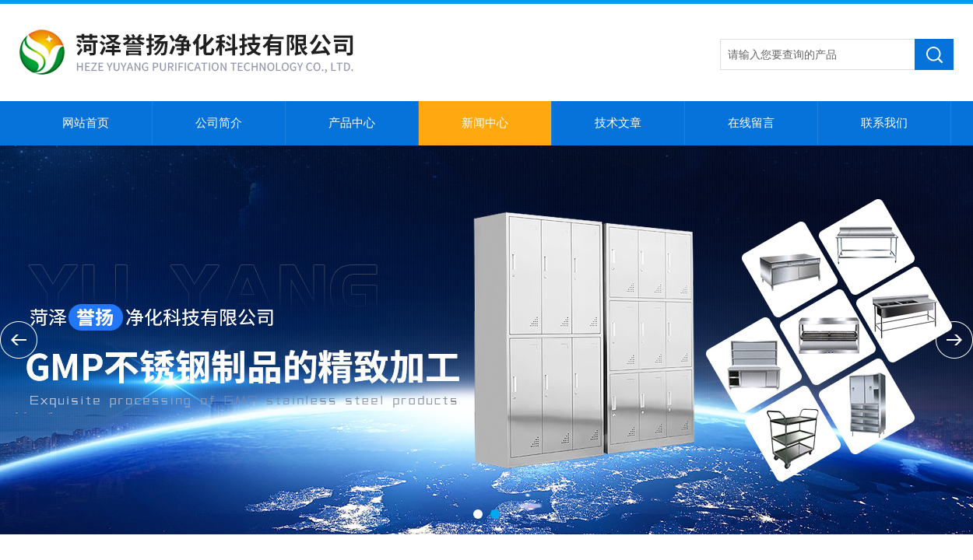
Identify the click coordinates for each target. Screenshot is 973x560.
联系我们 (884, 123)
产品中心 (352, 123)
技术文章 (618, 123)
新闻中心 (485, 123)
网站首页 (86, 123)
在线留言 (751, 123)
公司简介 (219, 123)
